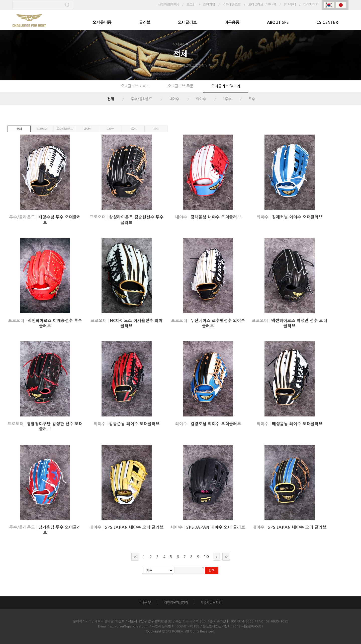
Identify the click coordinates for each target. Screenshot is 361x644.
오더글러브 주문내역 (262, 5)
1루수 (227, 99)
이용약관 (146, 603)
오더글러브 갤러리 (226, 86)
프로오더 (42, 129)
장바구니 (290, 5)
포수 (252, 99)
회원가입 (209, 5)
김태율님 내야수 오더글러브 (216, 217)
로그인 (191, 5)
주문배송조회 (232, 5)
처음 (135, 557)
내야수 (174, 99)
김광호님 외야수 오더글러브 (216, 424)
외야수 (201, 99)
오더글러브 (187, 22)
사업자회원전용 (168, 5)
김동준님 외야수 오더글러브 (134, 424)
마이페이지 (311, 5)
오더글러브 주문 (180, 86)
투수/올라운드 (142, 99)
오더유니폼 (102, 22)
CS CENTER (327, 22)
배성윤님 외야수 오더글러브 (297, 424)
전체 (111, 99)
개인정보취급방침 (176, 603)
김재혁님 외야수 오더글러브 (297, 217)
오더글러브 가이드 (135, 86)
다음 (217, 557)
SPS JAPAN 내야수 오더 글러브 (134, 527)
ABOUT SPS (278, 22)
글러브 (145, 22)
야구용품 (232, 22)
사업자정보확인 (211, 603)
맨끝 (226, 557)
